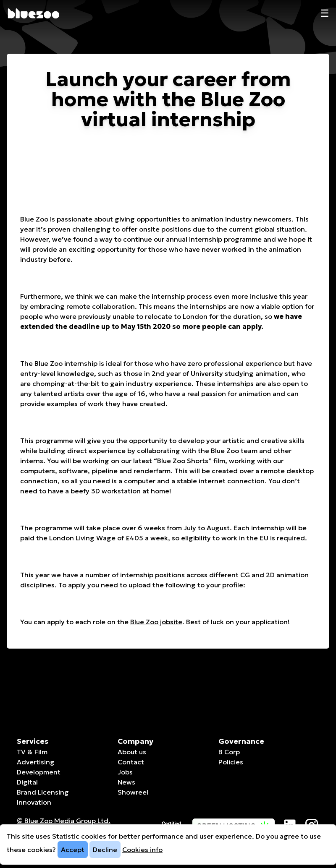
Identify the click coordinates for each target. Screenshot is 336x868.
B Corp (229, 752)
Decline (105, 850)
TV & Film (32, 752)
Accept (73, 850)
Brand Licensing (43, 792)
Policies (231, 762)
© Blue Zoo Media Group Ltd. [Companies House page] (64, 821)
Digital (27, 782)
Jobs (125, 772)
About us (132, 752)
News (126, 782)
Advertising (36, 762)
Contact (131, 762)
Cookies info (142, 850)
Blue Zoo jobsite (156, 622)
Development (39, 772)
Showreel (133, 792)
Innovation (34, 802)
